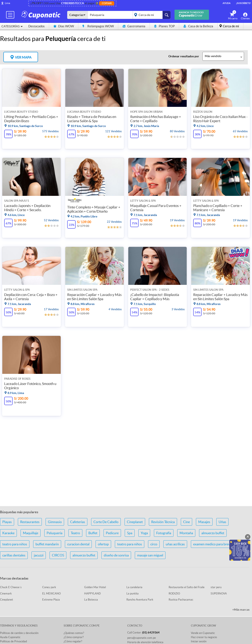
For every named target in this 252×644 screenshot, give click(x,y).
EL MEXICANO (51, 594)
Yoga (144, 533)
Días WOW (64, 26)
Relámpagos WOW (98, 26)
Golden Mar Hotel (95, 587)
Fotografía (164, 533)
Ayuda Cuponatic (10, 637)
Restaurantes (30, 522)
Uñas (222, 522)
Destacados (37, 26)
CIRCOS (58, 555)
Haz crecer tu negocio (204, 637)
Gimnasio (55, 522)
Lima (7, 3)
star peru (216, 587)
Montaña (186, 533)
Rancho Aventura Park (140, 600)
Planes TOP (164, 26)
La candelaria (134, 587)
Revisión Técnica (163, 522)
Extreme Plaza (51, 600)
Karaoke (8, 533)
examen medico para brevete (214, 544)
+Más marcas (241, 610)
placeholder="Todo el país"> (151, 15)
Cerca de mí (231, 26)
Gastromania (134, 26)
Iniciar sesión (199, 641)
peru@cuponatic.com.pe (142, 638)
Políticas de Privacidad (13, 641)
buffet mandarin (47, 544)
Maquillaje (31, 533)
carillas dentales (14, 555)
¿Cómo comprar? (74, 637)
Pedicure (112, 533)
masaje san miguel (150, 555)
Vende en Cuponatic (203, 633)
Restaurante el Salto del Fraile (187, 587)
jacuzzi (39, 555)
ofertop (103, 544)
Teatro (75, 533)
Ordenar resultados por (184, 56)
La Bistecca (91, 600)
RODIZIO (174, 594)
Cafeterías (78, 522)
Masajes (204, 522)
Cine (186, 522)
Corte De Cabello (106, 522)
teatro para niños (15, 544)
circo (154, 544)
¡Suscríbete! (243, 3)
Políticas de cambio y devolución (19, 633)
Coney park (49, 587)
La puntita (133, 594)
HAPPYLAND (93, 594)
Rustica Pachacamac (181, 600)
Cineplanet (135, 522)
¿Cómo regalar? (73, 641)
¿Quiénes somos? (74, 633)
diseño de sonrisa (116, 555)
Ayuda (227, 3)
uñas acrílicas (175, 544)
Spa (130, 533)
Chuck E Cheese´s (11, 587)
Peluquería (54, 533)
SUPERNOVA (219, 594)
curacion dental (78, 544)
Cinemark (6, 594)
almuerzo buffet (213, 533)
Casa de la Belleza (198, 26)
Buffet (93, 533)
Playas (7, 522)
